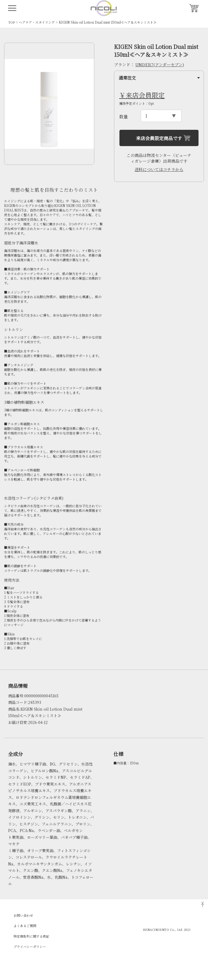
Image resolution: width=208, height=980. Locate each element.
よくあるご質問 (25, 926)
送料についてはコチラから (159, 169)
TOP (12, 22)
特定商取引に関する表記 (31, 936)
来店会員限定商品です (159, 138)
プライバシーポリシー (30, 946)
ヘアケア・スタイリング (37, 22)
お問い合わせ (23, 915)
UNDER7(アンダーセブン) (160, 64)
